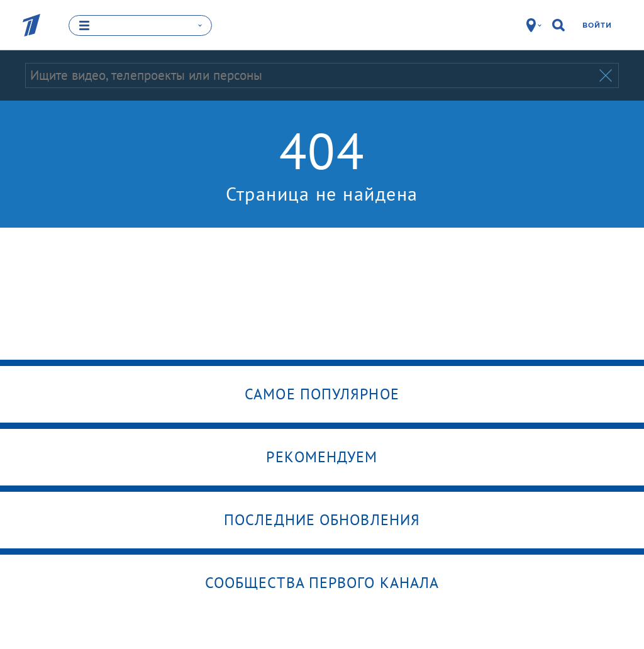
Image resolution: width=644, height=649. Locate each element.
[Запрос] (311, 75)
